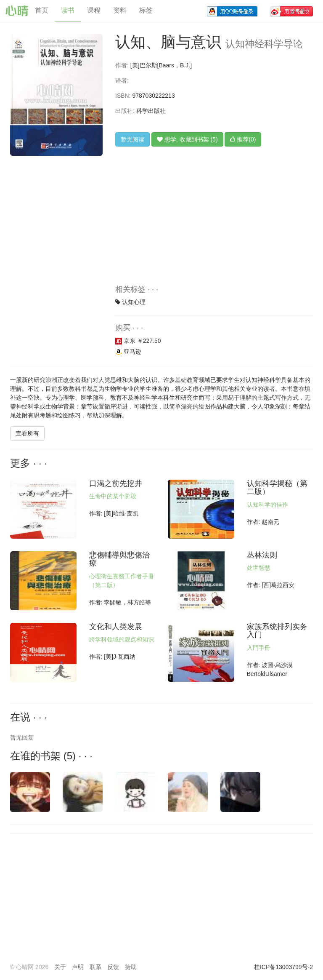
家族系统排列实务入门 (277, 631)
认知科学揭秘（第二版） (277, 488)
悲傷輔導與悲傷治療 (119, 559)
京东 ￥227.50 (138, 341)
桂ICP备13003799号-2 (283, 967)
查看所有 (27, 433)
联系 (95, 967)
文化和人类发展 (116, 627)
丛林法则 (262, 555)
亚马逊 (128, 352)
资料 (120, 10)
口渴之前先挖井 (116, 483)
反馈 (113, 967)
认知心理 (134, 302)
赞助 (131, 967)
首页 (42, 10)
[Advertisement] (214, 222)
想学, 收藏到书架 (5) (187, 139)
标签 (146, 10)
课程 (94, 10)
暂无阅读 (132, 139)
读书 (68, 10)
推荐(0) (243, 139)
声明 (78, 967)
